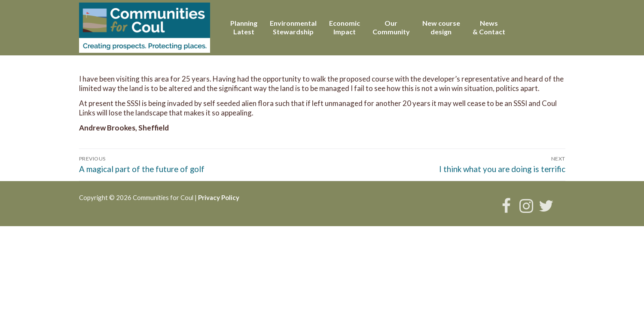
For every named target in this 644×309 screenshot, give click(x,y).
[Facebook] (506, 206)
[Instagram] (526, 206)
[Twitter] (546, 206)
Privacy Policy (219, 197)
